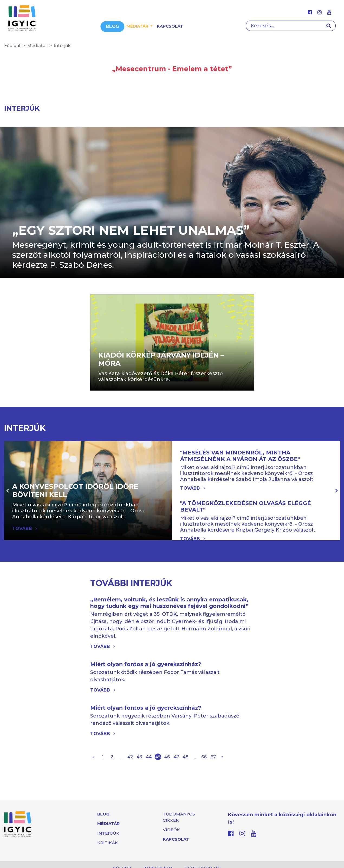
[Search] (284, 26)
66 (204, 757)
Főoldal (12, 46)
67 (213, 757)
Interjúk (108, 833)
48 (186, 757)
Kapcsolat (170, 26)
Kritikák (108, 843)
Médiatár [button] (138, 26)
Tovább (193, 488)
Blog (112, 26)
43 (139, 757)
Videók (171, 830)
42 (130, 757)
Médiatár (108, 823)
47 (176, 757)
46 (167, 757)
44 (149, 757)
